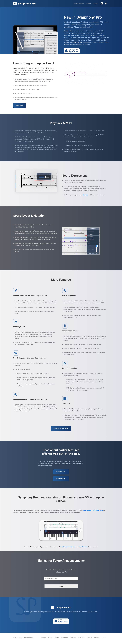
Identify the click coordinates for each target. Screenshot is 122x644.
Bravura (85, 195)
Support (96, 4)
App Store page (83, 547)
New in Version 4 (61, 472)
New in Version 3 (61, 479)
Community (64, 638)
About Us (90, 638)
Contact (88, 4)
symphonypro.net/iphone (67, 547)
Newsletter (73, 638)
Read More (19, 105)
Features (44, 638)
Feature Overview (79, 4)
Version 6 (67, 31)
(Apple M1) (78, 42)
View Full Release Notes (61, 429)
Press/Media (81, 638)
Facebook (97, 638)
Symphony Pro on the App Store (93, 510)
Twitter (104, 638)
